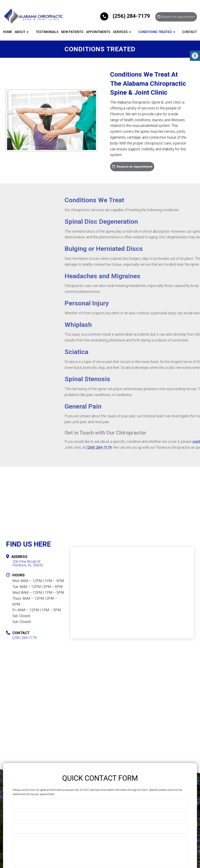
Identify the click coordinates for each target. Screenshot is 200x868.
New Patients (72, 32)
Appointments (98, 32)
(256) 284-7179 (126, 16)
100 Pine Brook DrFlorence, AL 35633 (28, 563)
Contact (190, 32)
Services (120, 32)
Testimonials (47, 32)
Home (8, 32)
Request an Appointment (132, 167)
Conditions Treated (155, 32)
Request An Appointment (176, 17)
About (20, 32)
